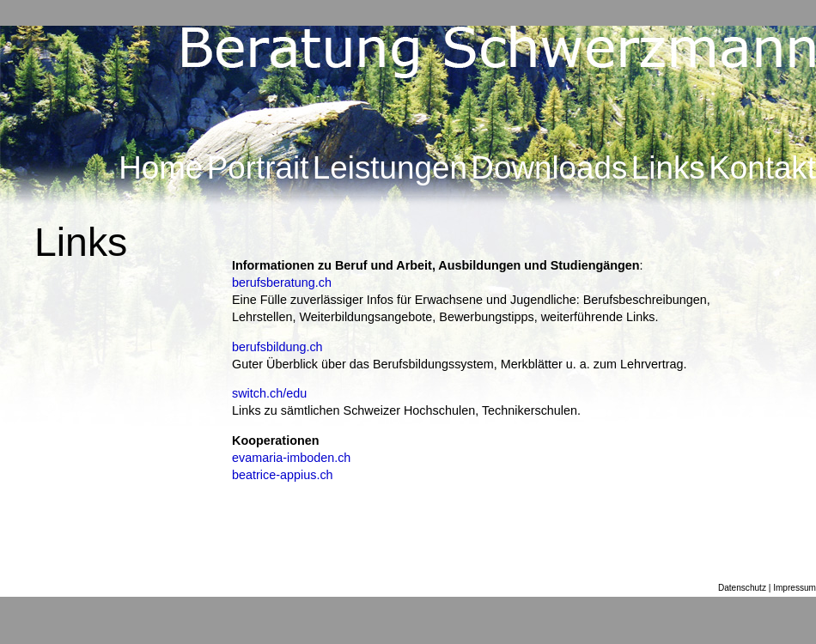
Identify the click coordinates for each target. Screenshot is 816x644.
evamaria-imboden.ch (291, 458)
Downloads (549, 168)
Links (668, 168)
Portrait (258, 168)
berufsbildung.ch (277, 347)
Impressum (795, 588)
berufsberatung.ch (282, 283)
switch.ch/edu (269, 393)
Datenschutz (742, 588)
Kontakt (762, 168)
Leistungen (390, 168)
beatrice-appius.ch (283, 475)
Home (161, 168)
